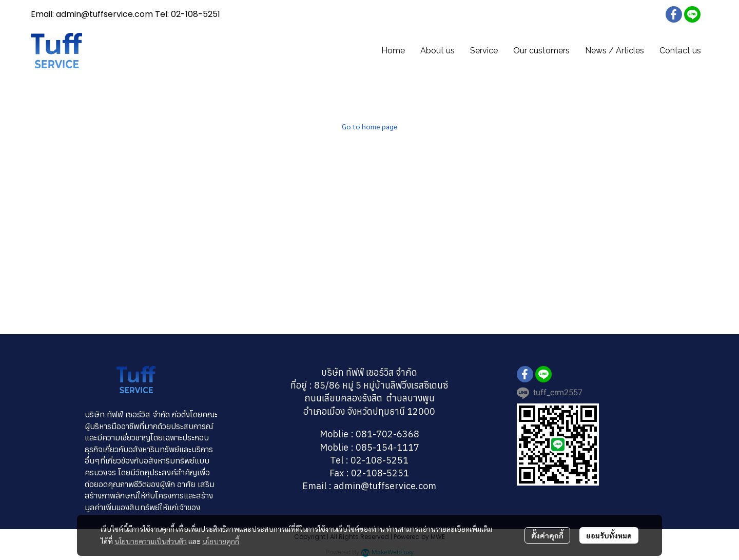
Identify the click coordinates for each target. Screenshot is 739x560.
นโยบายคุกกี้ (221, 541)
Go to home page (370, 126)
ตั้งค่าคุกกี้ (547, 535)
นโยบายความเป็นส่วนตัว (151, 541)
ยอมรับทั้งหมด (609, 535)
